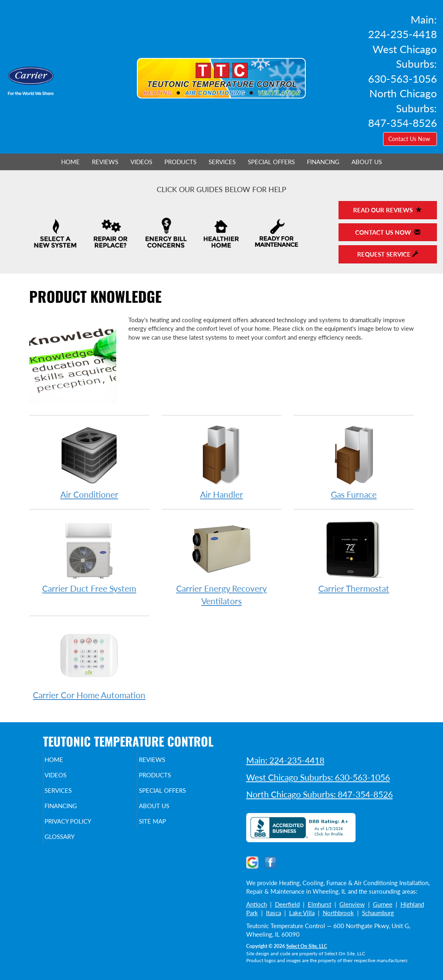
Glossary (73, 845)
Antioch (257, 904)
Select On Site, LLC (307, 946)
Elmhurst (319, 904)
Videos (141, 162)
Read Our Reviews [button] (388, 210)
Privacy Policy (84, 828)
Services (222, 162)
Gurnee (383, 904)
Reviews (105, 162)
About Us (367, 162)
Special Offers (271, 162)
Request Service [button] (388, 254)
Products (180, 162)
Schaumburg (378, 913)
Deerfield (287, 904)
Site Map (166, 828)
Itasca (274, 913)
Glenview (352, 904)
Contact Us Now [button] (410, 139)
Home (70, 162)
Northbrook (338, 913)
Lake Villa (302, 913)
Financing (323, 162)
